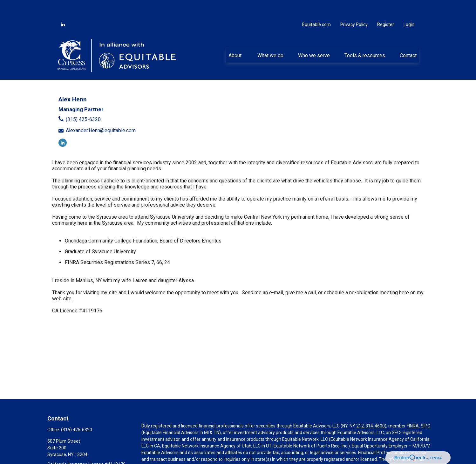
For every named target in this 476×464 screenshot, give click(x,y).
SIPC (425, 408)
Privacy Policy (354, 6)
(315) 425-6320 (83, 101)
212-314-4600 (371, 408)
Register (386, 6)
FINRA (413, 408)
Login (409, 6)
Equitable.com (316, 6)
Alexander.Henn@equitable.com (101, 112)
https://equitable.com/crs (167, 454)
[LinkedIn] (63, 6)
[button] (236, 37)
